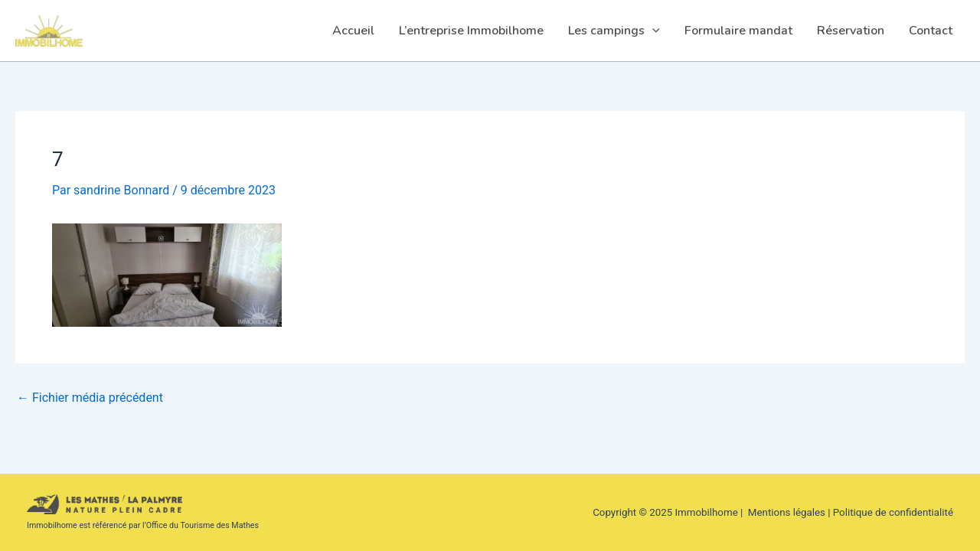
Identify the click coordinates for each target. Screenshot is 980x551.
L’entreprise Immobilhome (471, 31)
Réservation (851, 31)
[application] (652, 31)
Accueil (353, 31)
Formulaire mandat (738, 31)
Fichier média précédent (90, 398)
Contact (931, 31)
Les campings (614, 31)
